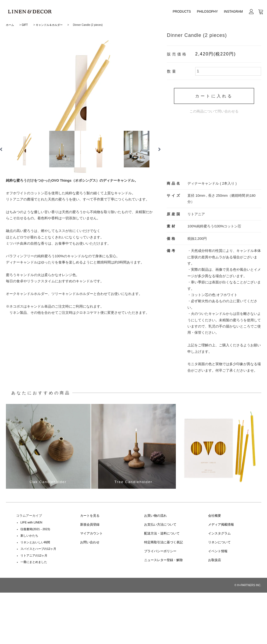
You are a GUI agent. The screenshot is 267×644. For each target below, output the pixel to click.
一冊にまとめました (34, 613)
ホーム (10, 25)
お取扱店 (215, 611)
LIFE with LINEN (31, 574)
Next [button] (159, 201)
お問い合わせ (90, 594)
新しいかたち (29, 587)
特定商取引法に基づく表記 (163, 594)
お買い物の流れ (155, 567)
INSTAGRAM (233, 12)
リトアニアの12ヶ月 (34, 607)
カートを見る (90, 567)
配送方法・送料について (162, 585)
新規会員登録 (90, 576)
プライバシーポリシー (160, 603)
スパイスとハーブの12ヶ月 (38, 600)
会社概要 (215, 567)
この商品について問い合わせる (214, 111)
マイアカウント (91, 585)
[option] (25, 200)
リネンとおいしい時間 (35, 594)
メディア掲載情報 (221, 576)
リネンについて (219, 594)
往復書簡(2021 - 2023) (35, 580)
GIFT (25, 25)
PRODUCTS (182, 12)
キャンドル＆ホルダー (49, 25)
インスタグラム (219, 585)
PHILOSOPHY (207, 12)
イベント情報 (218, 603)
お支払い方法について (160, 576)
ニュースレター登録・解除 (163, 611)
